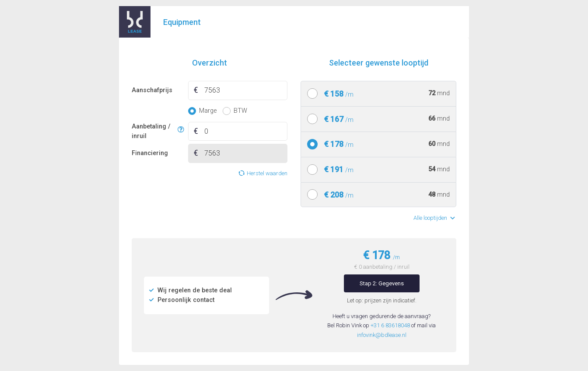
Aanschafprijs (152, 90)
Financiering (150, 153)
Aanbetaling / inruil (153, 131)
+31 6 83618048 (390, 325)
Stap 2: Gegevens (382, 283)
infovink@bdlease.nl (382, 335)
